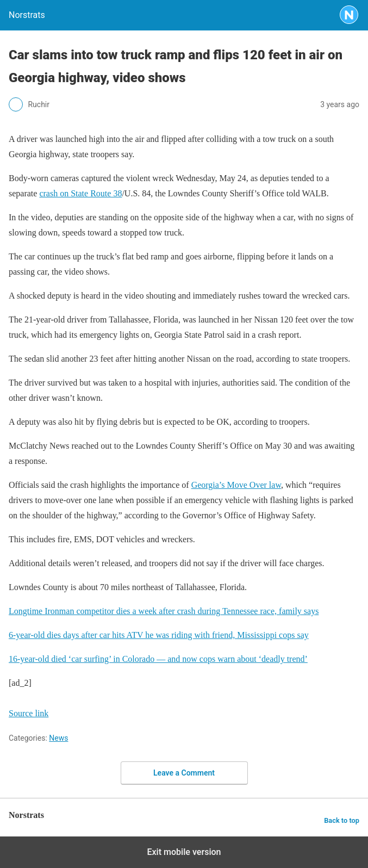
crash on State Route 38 (80, 193)
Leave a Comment (184, 773)
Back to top (342, 820)
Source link (29, 713)
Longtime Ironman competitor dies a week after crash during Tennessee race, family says (164, 611)
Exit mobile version (184, 852)
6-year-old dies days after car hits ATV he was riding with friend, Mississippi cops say (159, 635)
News (58, 738)
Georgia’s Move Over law (236, 485)
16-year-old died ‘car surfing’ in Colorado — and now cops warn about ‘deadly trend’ (158, 659)
